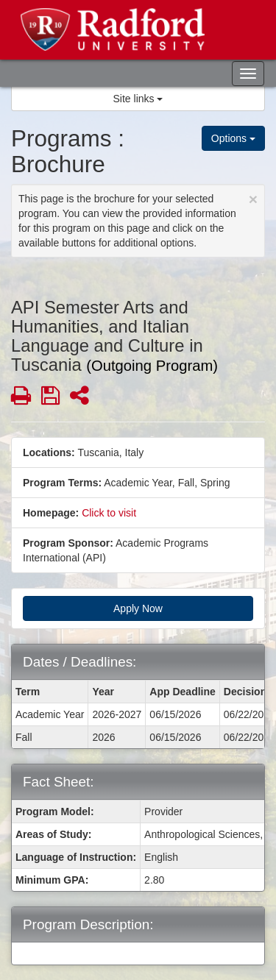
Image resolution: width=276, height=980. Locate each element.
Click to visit (109, 513)
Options (233, 138)
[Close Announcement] (253, 199)
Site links (138, 99)
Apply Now (138, 608)
